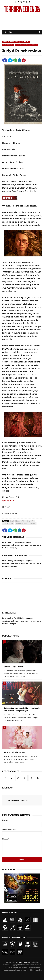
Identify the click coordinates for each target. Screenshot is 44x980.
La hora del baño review (14, 752)
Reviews (34, 45)
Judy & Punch (8, 45)
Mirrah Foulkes (22, 45)
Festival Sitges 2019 (11, 42)
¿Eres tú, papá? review (14, 666)
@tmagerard (8, 500)
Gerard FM (25, 42)
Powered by (10, 513)
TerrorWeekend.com (16, 800)
